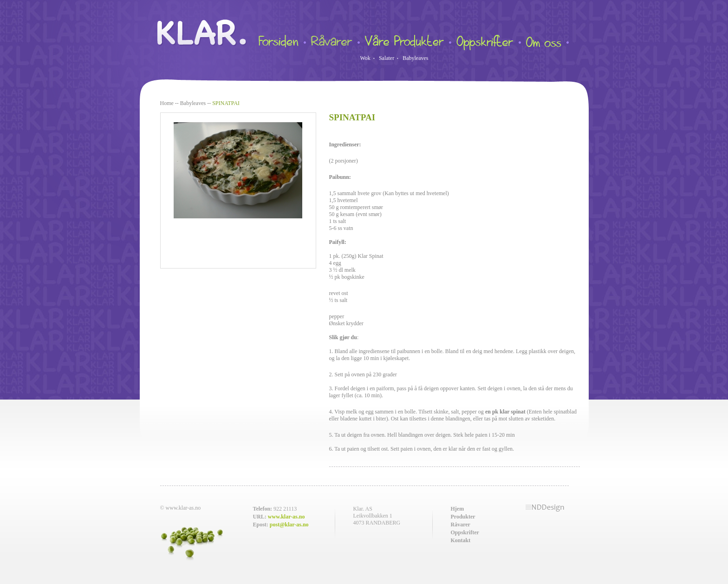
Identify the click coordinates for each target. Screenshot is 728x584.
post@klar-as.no (289, 525)
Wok (365, 58)
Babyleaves (415, 58)
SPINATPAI (226, 103)
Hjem (458, 509)
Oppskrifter (465, 532)
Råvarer (461, 525)
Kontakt (461, 540)
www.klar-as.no (286, 517)
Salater (387, 58)
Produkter (463, 517)
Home (167, 103)
